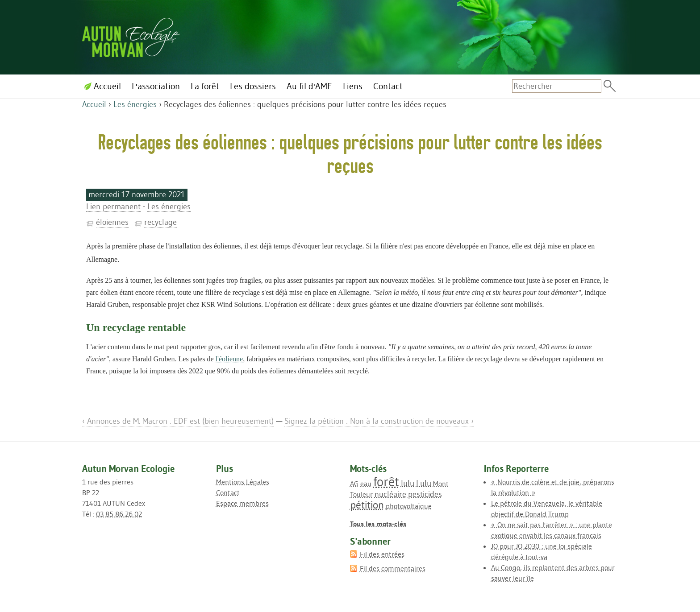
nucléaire (390, 494)
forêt (386, 482)
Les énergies (135, 104)
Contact (228, 492)
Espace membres (242, 503)
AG (354, 484)
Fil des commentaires (393, 568)
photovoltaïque (409, 506)
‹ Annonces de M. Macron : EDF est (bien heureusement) (178, 421)
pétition (367, 505)
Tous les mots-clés (378, 524)
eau (366, 484)
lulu (408, 483)
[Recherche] (557, 86)
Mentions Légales (243, 482)
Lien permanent (113, 207)
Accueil (94, 104)
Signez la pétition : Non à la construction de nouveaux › (379, 421)
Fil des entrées (382, 554)
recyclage (160, 222)
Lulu (424, 483)
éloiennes (112, 222)
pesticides (425, 494)
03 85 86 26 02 (119, 514)
